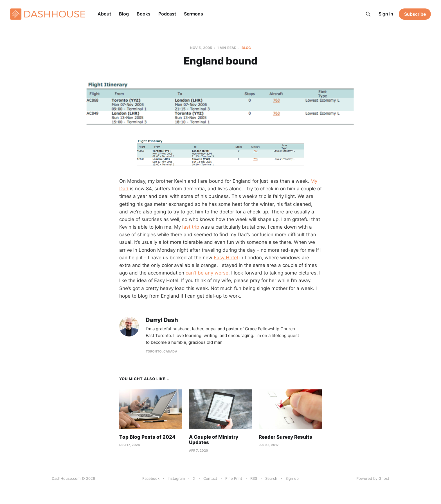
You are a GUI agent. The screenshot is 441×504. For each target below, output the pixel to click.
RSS (254, 478)
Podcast (167, 14)
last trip (191, 227)
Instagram (176, 478)
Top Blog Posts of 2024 (147, 437)
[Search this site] (368, 14)
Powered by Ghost (373, 478)
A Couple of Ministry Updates (214, 440)
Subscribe (415, 14)
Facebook (151, 478)
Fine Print (234, 478)
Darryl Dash (162, 320)
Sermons (193, 14)
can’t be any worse (207, 273)
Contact (210, 478)
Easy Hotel (226, 258)
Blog (124, 14)
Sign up (292, 478)
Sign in (386, 14)
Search (271, 478)
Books (144, 14)
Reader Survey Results (285, 437)
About (104, 14)
